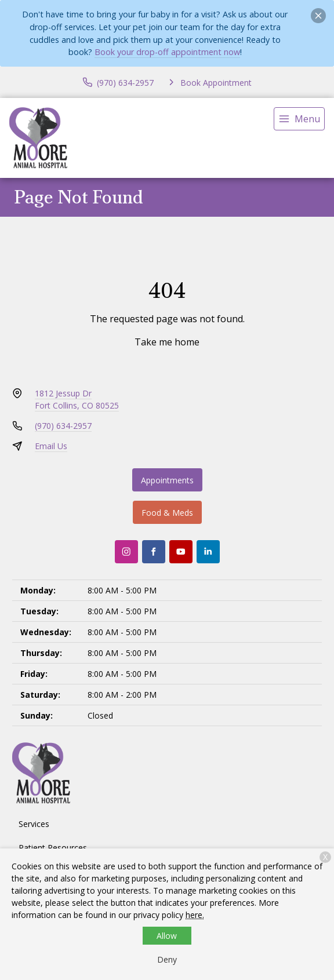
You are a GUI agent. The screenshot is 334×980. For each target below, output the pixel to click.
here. (195, 915)
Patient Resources (53, 848)
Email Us (51, 446)
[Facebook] (154, 552)
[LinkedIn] (208, 552)
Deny (167, 959)
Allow (167, 936)
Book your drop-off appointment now (167, 52)
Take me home (167, 342)
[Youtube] (181, 552)
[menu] (299, 119)
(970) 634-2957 (63, 426)
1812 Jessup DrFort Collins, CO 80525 (77, 399)
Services (34, 824)
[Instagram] (126, 552)
